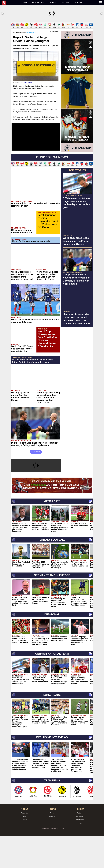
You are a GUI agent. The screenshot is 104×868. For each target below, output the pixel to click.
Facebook (80, 848)
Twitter (80, 845)
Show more (36, 484)
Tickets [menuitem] (78, 3)
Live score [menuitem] (38, 3)
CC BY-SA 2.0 (28, 114)
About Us (24, 845)
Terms (52, 845)
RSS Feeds (80, 851)
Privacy (52, 848)
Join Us (24, 851)
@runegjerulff (32, 64)
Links (80, 855)
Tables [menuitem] (52, 3)
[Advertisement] (52, 37)
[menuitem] (10, 3)
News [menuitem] (25, 3)
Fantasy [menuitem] (65, 3)
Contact (24, 848)
